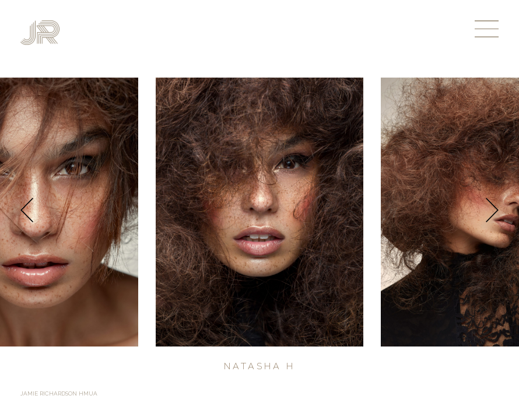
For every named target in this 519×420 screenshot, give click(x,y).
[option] (259, 212)
